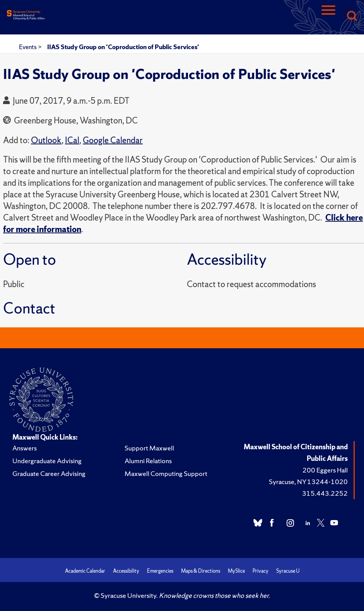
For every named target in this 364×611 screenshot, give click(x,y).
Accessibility (126, 571)
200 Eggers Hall (325, 470)
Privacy (261, 571)
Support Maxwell (149, 448)
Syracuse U (288, 571)
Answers (25, 448)
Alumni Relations (148, 461)
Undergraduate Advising (47, 461)
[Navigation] (328, 16)
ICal (72, 140)
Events (28, 47)
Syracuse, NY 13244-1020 (308, 482)
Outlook (46, 140)
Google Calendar (113, 140)
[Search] (352, 16)
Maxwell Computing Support (166, 473)
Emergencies (160, 571)
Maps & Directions (201, 571)
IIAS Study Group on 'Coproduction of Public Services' (123, 47)
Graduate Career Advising (49, 473)
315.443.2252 (325, 493)
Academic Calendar (85, 571)
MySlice (236, 571)
